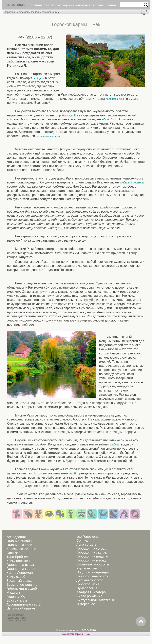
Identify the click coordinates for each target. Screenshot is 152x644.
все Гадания (16, 537)
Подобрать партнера (93, 572)
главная (36, 5)
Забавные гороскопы (93, 564)
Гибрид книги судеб (22, 589)
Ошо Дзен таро (18, 553)
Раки (18, 53)
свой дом (38, 78)
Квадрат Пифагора (91, 592)
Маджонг (13, 593)
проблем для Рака (69, 115)
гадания (68, 5)
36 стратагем (17, 600)
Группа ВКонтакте (16, 618)
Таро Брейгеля (18, 557)
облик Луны (110, 119)
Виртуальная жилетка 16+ (97, 600)
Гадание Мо (16, 596)
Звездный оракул (20, 581)
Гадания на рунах (20, 565)
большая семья (115, 99)
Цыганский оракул (21, 608)
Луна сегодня (87, 545)
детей (72, 473)
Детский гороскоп (90, 580)
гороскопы (52, 5)
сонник (111, 5)
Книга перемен (18, 561)
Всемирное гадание (22, 585)
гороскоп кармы (50, 12)
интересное (85, 5)
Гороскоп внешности (92, 576)
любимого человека (48, 136)
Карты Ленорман (20, 573)
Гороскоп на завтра (91, 552)
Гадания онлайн (19, 541)
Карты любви (87, 568)
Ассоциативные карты (24, 604)
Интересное (86, 604)
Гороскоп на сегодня (92, 549)
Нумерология (87, 588)
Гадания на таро (19, 545)
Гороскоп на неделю (92, 556)
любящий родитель (132, 182)
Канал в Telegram (16, 621)
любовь (115, 444)
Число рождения (89, 596)
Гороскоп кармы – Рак (76, 634)
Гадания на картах (21, 569)
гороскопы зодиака (29, 12)
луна (100, 5)
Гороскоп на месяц (91, 560)
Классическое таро (21, 549)
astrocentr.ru (16, 4)
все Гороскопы (88, 537)
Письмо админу (15, 615)
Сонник (82, 541)
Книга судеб (16, 577)
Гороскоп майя (88, 584)
